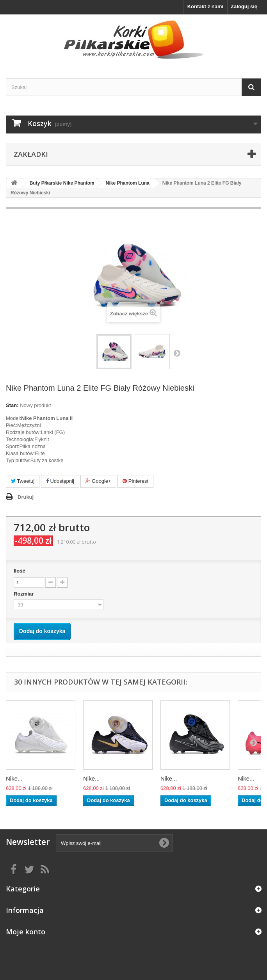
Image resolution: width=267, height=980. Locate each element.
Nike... (14, 778)
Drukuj (26, 497)
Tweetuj (23, 481)
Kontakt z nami (205, 6)
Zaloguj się (244, 6)
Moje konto (26, 932)
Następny (177, 353)
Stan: (12, 405)
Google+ (98, 481)
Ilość (20, 571)
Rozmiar (24, 594)
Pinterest (135, 481)
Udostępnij (60, 481)
